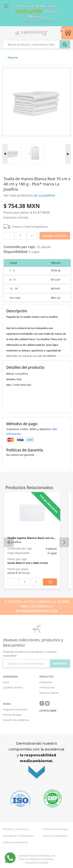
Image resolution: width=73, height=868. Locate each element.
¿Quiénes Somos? (13, 687)
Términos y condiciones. (16, 829)
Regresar (13, 57)
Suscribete (60, 663)
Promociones (47, 687)
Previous (9, 542)
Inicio (6, 682)
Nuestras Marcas (49, 693)
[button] (67, 33)
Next (64, 542)
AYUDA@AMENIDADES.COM (37, 611)
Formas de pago (12, 715)
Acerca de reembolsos (55, 836)
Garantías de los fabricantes (18, 836)
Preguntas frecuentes (15, 709)
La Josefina (47, 195)
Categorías (46, 682)
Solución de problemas (16, 720)
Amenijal (43, 863)
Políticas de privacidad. (56, 829)
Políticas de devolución (15, 843)
